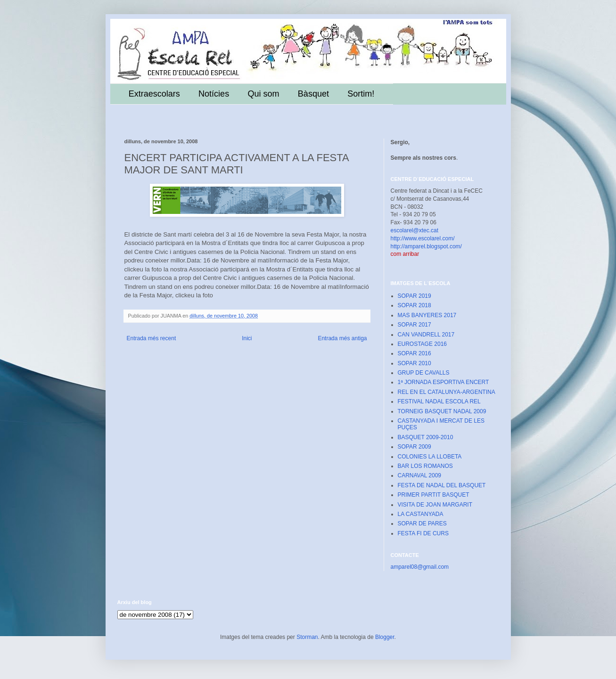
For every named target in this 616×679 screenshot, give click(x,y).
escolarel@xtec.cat (415, 230)
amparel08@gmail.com (420, 567)
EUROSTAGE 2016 (422, 344)
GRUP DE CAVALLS (424, 373)
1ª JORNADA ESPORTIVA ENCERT (444, 382)
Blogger (385, 637)
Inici (247, 338)
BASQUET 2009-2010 (426, 437)
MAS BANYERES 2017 (427, 315)
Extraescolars (154, 94)
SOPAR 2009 (415, 447)
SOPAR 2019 (415, 296)
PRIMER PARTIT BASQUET (434, 495)
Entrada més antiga (342, 338)
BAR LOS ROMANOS (425, 466)
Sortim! (361, 94)
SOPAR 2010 (415, 363)
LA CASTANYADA (421, 514)
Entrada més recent (152, 338)
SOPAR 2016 (415, 353)
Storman (307, 637)
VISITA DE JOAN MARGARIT (435, 505)
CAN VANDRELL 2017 (426, 335)
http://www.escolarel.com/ (423, 238)
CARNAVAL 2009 (420, 475)
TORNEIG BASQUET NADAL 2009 (442, 411)
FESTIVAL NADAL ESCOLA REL (439, 401)
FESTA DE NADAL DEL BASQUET (442, 485)
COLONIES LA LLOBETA (430, 457)
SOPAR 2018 (415, 305)
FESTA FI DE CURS (423, 533)
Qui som (263, 94)
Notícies (214, 94)
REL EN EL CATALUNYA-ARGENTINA (447, 392)
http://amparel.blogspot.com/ (426, 246)
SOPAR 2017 (415, 325)
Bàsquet (313, 94)
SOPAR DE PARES (422, 524)
